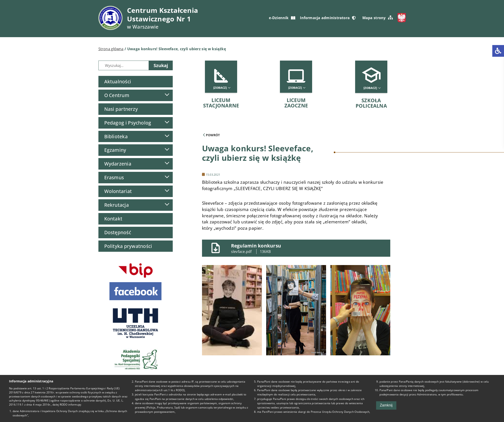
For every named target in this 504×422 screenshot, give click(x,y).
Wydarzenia (118, 164)
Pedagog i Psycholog (128, 123)
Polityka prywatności (128, 246)
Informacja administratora (328, 18)
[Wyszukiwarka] (124, 65)
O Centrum (117, 95)
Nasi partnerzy (121, 109)
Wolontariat (118, 191)
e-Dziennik (282, 18)
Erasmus (114, 177)
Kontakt (113, 219)
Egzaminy (115, 150)
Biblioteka (116, 136)
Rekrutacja (117, 205)
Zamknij (386, 405)
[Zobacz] (222, 88)
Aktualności (118, 82)
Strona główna (111, 49)
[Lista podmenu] (167, 95)
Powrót (211, 135)
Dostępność (118, 232)
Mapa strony (378, 18)
